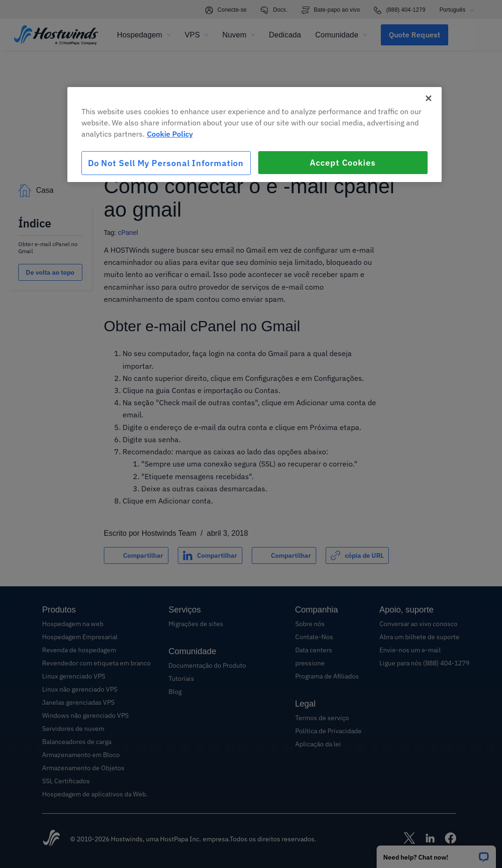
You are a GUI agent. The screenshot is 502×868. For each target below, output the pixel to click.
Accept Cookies (343, 163)
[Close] (429, 98)
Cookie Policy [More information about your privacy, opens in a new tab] (170, 134)
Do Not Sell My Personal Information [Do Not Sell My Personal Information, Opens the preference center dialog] (166, 163)
